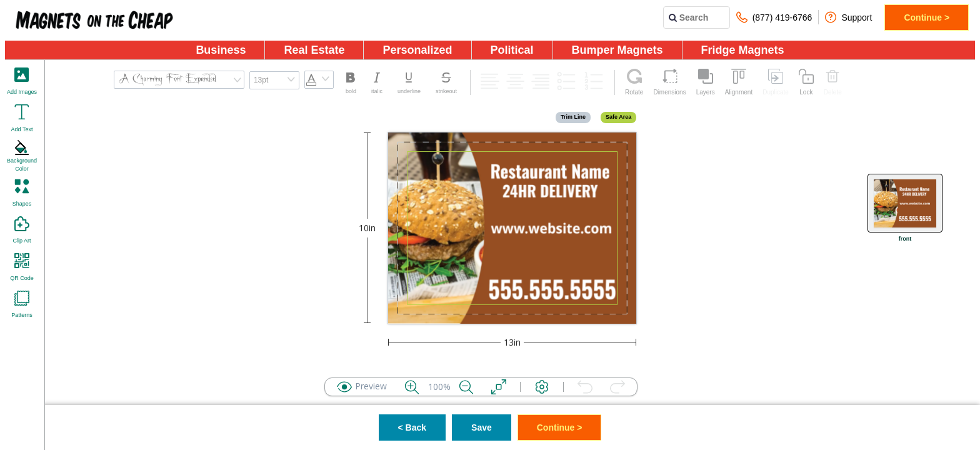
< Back (412, 427)
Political (512, 50)
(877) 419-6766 (774, 17)
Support (848, 17)
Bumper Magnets (617, 50)
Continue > (927, 17)
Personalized (417, 50)
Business (221, 50)
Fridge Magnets (743, 50)
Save (482, 427)
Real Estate (314, 50)
